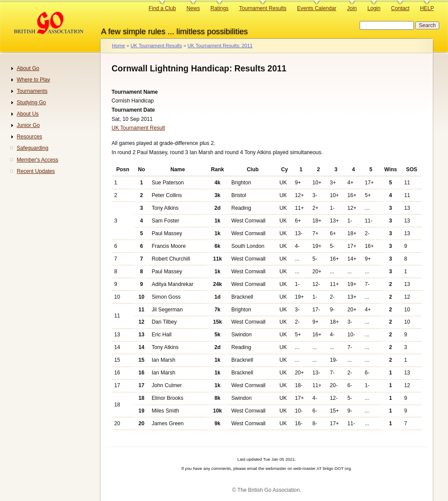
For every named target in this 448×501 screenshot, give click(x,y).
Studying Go (31, 102)
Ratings (219, 8)
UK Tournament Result (138, 128)
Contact (400, 8)
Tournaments (32, 91)
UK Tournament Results (156, 46)
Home (119, 46)
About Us (28, 114)
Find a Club (162, 8)
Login (374, 8)
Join (352, 8)
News (193, 8)
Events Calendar (317, 8)
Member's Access (37, 160)
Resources (29, 137)
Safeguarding (32, 148)
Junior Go (28, 125)
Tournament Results (263, 8)
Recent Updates (36, 171)
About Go (28, 68)
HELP (427, 8)
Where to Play (33, 80)
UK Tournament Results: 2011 (220, 46)
